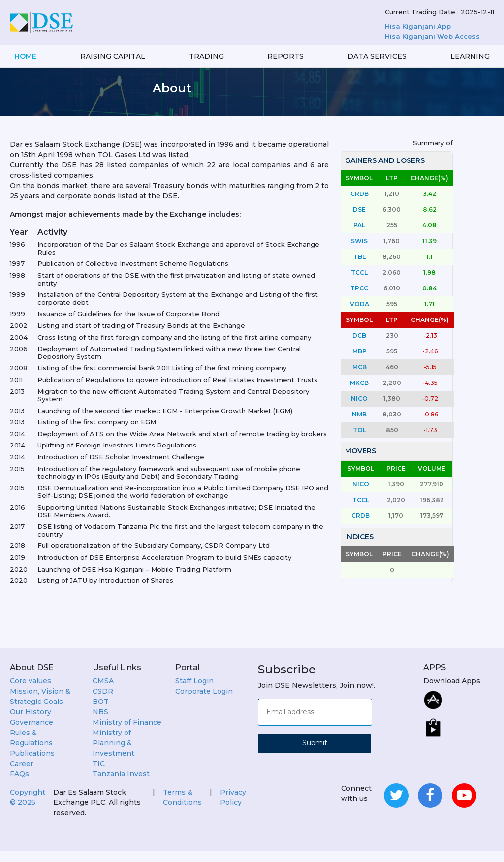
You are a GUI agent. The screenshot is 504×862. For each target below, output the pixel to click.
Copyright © (28, 809)
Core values (31, 692)
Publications (32, 765)
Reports (285, 56)
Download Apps (452, 692)
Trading (206, 56)
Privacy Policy (233, 809)
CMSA (103, 692)
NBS (100, 723)
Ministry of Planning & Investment (113, 754)
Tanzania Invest (121, 785)
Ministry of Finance (127, 734)
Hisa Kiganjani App (418, 26)
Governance (31, 734)
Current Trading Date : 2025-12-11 (440, 12)
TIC (99, 775)
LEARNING (470, 56)
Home (25, 56)
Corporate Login (204, 702)
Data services (377, 56)
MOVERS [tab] (361, 462)
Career (22, 775)
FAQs (19, 785)
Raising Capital (113, 56)
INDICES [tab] (359, 548)
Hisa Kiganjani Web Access (432, 36)
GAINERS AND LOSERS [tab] (385, 172)
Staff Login (194, 692)
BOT (101, 713)
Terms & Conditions (182, 809)
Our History (31, 723)
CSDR (103, 702)
